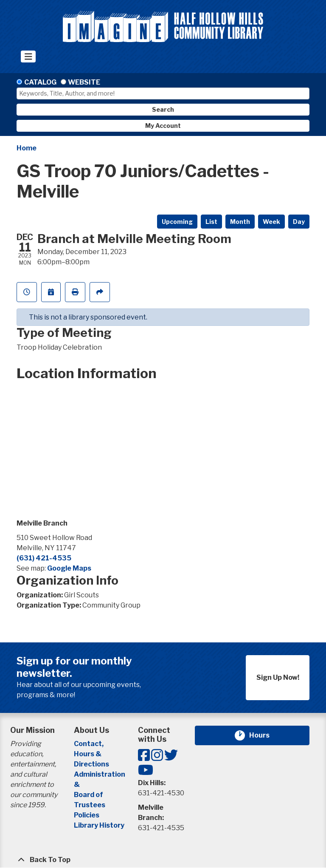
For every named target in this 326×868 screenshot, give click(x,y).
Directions (91, 764)
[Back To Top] (163, 860)
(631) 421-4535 (44, 558)
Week (271, 222)
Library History (99, 825)
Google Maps (69, 568)
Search (163, 109)
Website (84, 82)
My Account (163, 126)
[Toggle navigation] (28, 57)
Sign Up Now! (278, 677)
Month (240, 222)
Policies (87, 815)
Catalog (40, 82)
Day (299, 222)
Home (27, 148)
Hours (264, 735)
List (211, 222)
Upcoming (177, 222)
